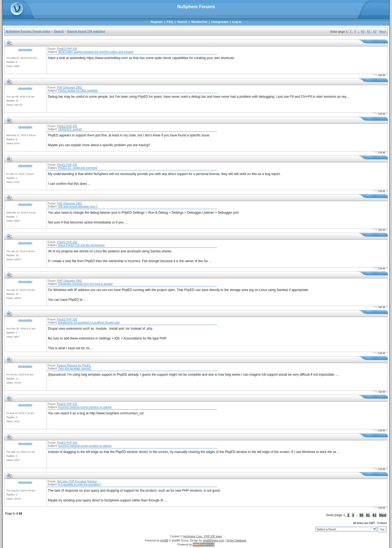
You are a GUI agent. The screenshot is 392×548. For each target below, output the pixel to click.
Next (382, 32)
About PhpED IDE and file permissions (81, 245)
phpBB (164, 541)
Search (182, 22)
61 (369, 32)
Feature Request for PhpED (74, 365)
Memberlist (199, 22)
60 (363, 32)
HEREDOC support (70, 129)
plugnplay (25, 50)
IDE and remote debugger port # (78, 206)
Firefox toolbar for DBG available (78, 91)
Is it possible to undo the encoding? (80, 484)
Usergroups (220, 22)
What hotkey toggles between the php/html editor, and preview (96, 52)
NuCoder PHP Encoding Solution (77, 481)
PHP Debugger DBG (69, 88)
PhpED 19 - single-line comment (78, 168)
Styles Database (236, 541)
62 (375, 32)
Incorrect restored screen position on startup (85, 407)
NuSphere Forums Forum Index (28, 31)
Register (157, 22)
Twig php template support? (75, 368)
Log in (237, 22)
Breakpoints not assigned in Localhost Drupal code (89, 322)
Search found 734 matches (86, 31)
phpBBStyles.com (214, 541)
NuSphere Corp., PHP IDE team (203, 536)
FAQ (170, 22)
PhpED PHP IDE (67, 49)
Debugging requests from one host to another (86, 284)
